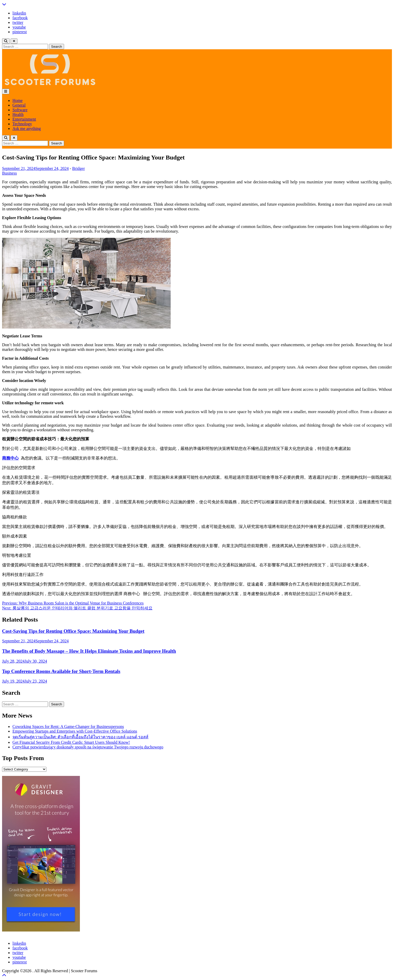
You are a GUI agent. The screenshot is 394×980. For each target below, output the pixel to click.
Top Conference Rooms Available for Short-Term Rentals (61, 671)
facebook (20, 18)
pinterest (20, 32)
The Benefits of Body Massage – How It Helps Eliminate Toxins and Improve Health (89, 651)
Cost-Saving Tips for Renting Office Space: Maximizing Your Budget (73, 631)
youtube (19, 27)
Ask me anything (27, 128)
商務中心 (10, 458)
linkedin (19, 13)
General (19, 105)
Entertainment (24, 119)
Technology (22, 124)
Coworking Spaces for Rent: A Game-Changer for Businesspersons (68, 727)
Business (9, 173)
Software (20, 110)
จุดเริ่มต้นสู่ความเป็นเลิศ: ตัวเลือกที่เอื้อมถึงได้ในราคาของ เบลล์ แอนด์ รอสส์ (80, 737)
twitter (18, 22)
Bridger (78, 168)
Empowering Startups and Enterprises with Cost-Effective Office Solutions (75, 731)
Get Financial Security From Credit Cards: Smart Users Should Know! (71, 742)
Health (18, 114)
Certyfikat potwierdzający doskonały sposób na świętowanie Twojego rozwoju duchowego (88, 747)
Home (18, 100)
